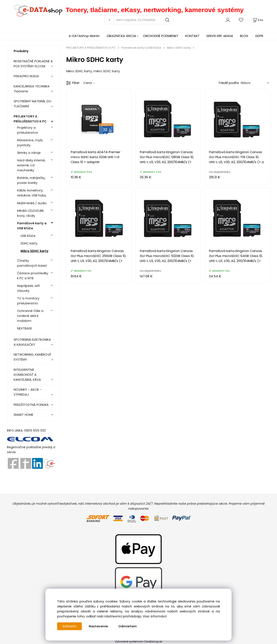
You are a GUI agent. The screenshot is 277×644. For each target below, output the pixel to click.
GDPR (259, 36)
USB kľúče (28, 236)
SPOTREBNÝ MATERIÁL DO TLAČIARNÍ (32, 104)
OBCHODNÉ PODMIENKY (161, 36)
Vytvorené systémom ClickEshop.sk (138, 642)
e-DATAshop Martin (84, 36)
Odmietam (128, 626)
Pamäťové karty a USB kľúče (32, 226)
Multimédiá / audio (32, 203)
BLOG (244, 36)
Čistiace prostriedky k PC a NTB (33, 276)
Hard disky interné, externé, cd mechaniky (31, 165)
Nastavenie (98, 626)
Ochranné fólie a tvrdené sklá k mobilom (30, 316)
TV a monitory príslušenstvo (28, 301)
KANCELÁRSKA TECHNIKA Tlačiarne (32, 89)
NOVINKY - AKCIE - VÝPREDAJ (28, 392)
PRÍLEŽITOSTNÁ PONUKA (31, 405)
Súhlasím (69, 626)
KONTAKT (192, 36)
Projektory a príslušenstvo (28, 130)
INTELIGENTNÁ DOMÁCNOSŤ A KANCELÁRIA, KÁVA (27, 375)
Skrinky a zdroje (29, 153)
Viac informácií (155, 616)
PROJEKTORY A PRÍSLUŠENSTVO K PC (30, 119)
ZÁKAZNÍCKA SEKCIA (121, 36)
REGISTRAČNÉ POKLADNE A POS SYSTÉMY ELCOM (33, 64)
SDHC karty (29, 243)
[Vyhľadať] (109, 20)
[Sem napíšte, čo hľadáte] (143, 20)
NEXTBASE (25, 328)
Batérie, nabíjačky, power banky (31, 180)
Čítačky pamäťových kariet (32, 263)
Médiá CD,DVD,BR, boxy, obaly (31, 213)
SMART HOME (23, 415)
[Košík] (258, 20)
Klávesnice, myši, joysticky (30, 143)
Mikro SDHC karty (35, 251)
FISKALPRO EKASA (26, 76)
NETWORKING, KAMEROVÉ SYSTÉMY (32, 357)
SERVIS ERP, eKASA (220, 36)
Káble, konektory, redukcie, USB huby (32, 193)
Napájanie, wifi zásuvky (28, 288)
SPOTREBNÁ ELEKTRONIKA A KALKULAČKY (32, 342)
